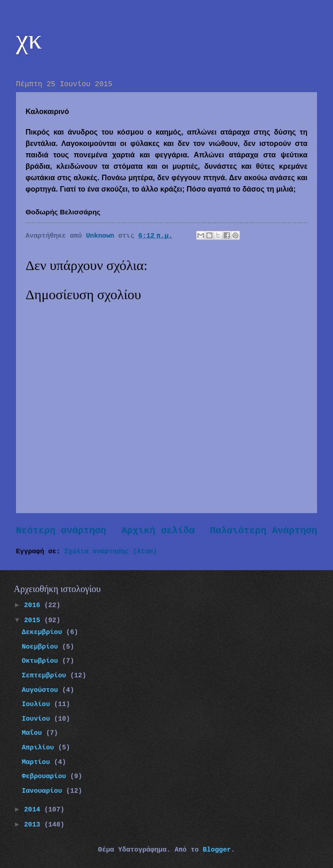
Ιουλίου (38, 704)
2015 (34, 620)
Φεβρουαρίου (46, 776)
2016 (34, 605)
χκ (29, 39)
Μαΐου (34, 733)
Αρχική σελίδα (158, 531)
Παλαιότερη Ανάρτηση (263, 531)
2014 (34, 810)
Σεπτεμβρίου (46, 676)
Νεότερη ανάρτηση (61, 531)
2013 (34, 825)
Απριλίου (40, 748)
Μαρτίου (38, 762)
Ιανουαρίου (44, 791)
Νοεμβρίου (42, 647)
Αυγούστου (42, 690)
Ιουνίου (38, 719)
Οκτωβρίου (42, 661)
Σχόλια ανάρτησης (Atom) (111, 551)
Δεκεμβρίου (44, 632)
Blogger (217, 850)
